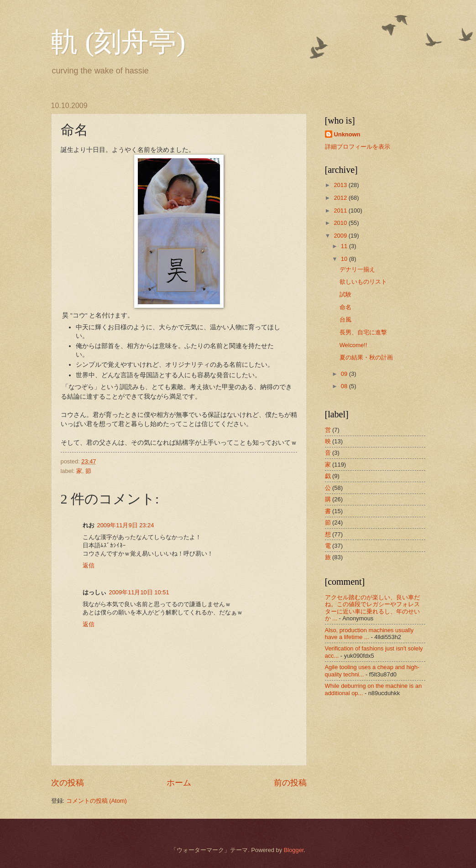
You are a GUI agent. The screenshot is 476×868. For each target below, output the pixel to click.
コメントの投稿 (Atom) (97, 801)
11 (345, 246)
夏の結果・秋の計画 (366, 357)
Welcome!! (353, 345)
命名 (345, 307)
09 (345, 374)
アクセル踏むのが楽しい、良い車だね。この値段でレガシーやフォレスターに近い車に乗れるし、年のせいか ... (372, 608)
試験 (345, 294)
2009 (341, 236)
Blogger (294, 850)
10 (345, 259)
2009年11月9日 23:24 (126, 525)
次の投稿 (68, 783)
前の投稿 (290, 783)
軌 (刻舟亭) (118, 42)
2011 (341, 211)
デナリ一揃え (357, 269)
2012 (341, 198)
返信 (89, 565)
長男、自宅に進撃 (363, 332)
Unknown (347, 134)
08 (345, 386)
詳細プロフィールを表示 (358, 147)
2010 (341, 223)
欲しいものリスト (363, 282)
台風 (345, 320)
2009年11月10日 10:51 (139, 592)
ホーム (179, 783)
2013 (341, 185)
